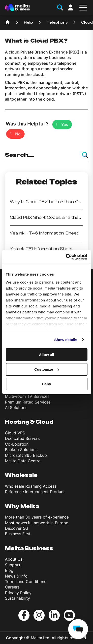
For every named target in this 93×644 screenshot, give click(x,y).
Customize (47, 369)
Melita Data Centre (23, 461)
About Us (14, 559)
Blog (9, 570)
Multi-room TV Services (27, 396)
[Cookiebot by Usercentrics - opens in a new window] (66, 257)
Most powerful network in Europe (37, 523)
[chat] (78, 629)
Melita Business (29, 548)
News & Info (16, 576)
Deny (46, 384)
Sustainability (17, 598)
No (18, 134)
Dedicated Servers (22, 438)
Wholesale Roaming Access (31, 486)
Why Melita (22, 506)
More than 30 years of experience (37, 517)
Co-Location (17, 444)
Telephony (57, 22)
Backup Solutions (21, 450)
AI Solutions (16, 408)
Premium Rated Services (28, 402)
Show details (66, 339)
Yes (65, 124)
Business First (18, 534)
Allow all (46, 355)
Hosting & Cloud (29, 422)
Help (28, 22)
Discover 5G (17, 528)
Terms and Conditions (26, 582)
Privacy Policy (18, 593)
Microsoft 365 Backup (26, 455)
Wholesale (21, 475)
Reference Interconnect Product (35, 492)
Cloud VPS (15, 433)
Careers (12, 587)
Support (13, 565)
